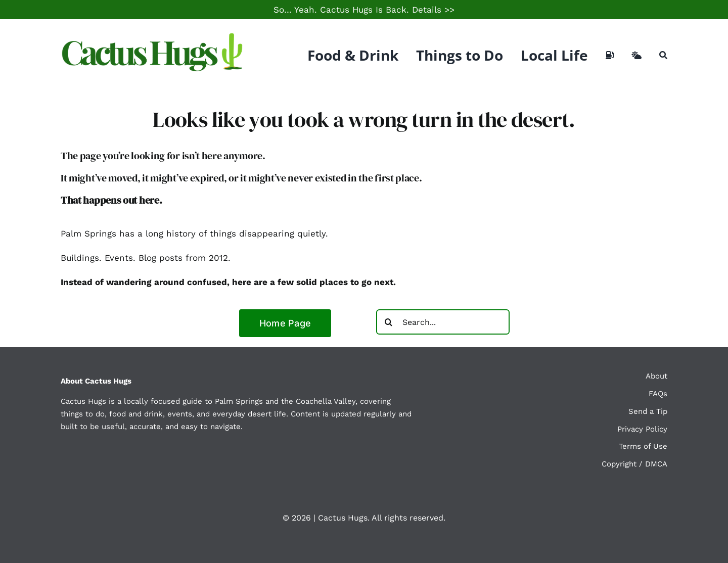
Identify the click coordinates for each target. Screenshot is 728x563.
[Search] (663, 55)
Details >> (433, 10)
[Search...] (443, 322)
